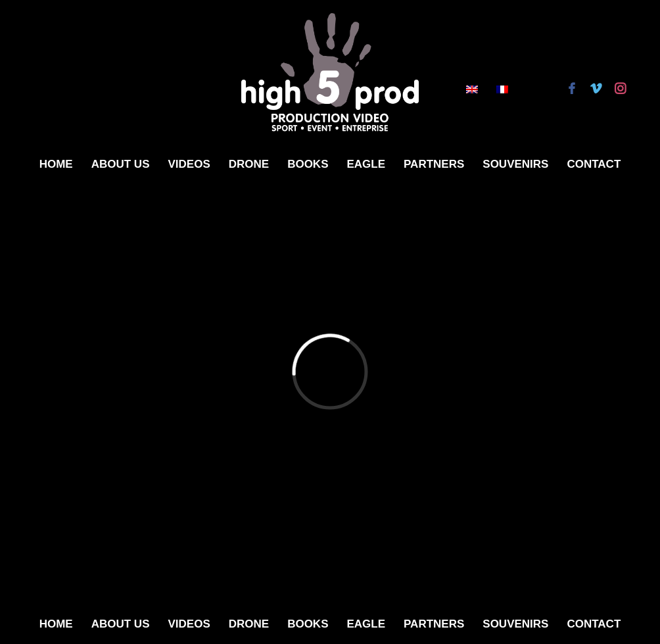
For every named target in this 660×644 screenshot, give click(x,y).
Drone (249, 164)
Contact (594, 164)
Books (308, 164)
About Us (121, 164)
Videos (189, 164)
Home (56, 164)
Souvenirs (515, 164)
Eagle (366, 164)
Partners (434, 164)
